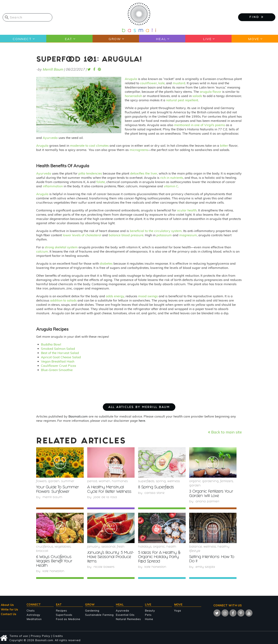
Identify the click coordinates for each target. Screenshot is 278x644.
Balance (196, 547)
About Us (7, 605)
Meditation (34, 619)
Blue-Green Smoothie (57, 370)
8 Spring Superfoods (157, 487)
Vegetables (63, 547)
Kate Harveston (54, 571)
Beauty (150, 610)
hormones (120, 481)
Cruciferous (45, 547)
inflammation (53, 186)
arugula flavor (211, 92)
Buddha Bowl (51, 344)
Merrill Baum (53, 69)
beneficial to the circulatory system (156, 231)
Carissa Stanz (155, 493)
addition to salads (63, 300)
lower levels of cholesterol (82, 235)
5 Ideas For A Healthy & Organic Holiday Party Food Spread (160, 557)
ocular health (187, 210)
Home (149, 619)
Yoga (178, 610)
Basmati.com (78, 416)
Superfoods (64, 614)
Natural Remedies (128, 619)
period (92, 481)
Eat (68, 39)
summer (68, 481)
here (142, 421)
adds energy (115, 296)
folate (101, 182)
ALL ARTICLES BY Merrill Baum (139, 407)
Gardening (92, 610)
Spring (161, 481)
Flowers (41, 481)
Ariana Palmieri (208, 501)
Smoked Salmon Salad (58, 349)
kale (162, 83)
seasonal (108, 547)
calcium (42, 251)
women (105, 481)
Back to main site (225, 432)
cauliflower (148, 83)
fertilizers (227, 481)
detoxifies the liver (144, 173)
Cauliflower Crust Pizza (59, 366)
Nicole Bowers (104, 567)
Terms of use (19, 636)
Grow (115, 39)
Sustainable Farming (99, 614)
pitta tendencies (90, 173)
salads (197, 96)
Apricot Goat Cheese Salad (61, 357)
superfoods (146, 481)
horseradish (133, 96)
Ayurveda (50, 138)
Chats (31, 610)
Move (254, 39)
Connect (22, 39)
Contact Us (9, 614)
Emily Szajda (205, 567)
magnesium (188, 235)
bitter (224, 146)
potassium (164, 235)
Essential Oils (125, 614)
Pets (148, 614)
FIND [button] (257, 17)
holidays (145, 547)
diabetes (106, 263)
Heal (161, 39)
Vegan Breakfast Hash (58, 361)
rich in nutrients (172, 178)
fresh (121, 547)
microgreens (139, 150)
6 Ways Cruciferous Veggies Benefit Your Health (55, 561)
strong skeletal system (61, 247)
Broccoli (42, 551)
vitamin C (171, 186)
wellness (174, 481)
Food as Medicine (68, 619)
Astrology (33, 614)
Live (207, 39)
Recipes (61, 610)
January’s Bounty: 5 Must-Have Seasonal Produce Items (107, 557)
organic (159, 547)
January (94, 547)
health (171, 547)
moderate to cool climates (89, 146)
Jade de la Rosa (105, 497)
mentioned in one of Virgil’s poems (200, 125)
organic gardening (204, 481)
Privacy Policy (40, 636)
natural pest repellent (182, 100)
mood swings (148, 296)
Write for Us (9, 609)
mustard (179, 83)
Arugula (131, 79)
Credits (58, 636)
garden (54, 481)
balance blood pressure (126, 235)
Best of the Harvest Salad (60, 353)
